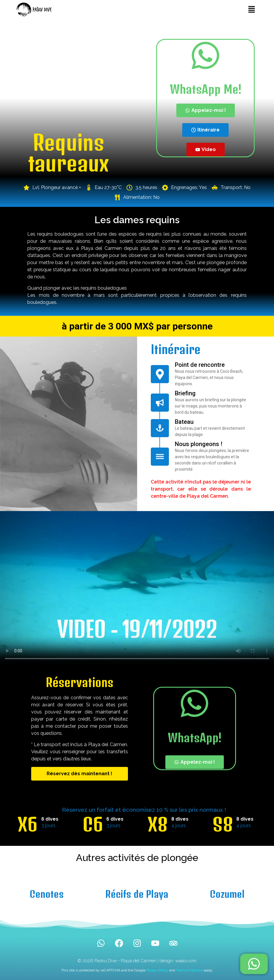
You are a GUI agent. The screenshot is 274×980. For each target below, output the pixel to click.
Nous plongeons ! (199, 444)
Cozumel (227, 894)
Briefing (185, 393)
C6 (93, 824)
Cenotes (47, 894)
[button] (251, 10)
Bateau (184, 422)
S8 (223, 824)
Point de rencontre (200, 365)
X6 (27, 824)
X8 (158, 824)
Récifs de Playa (137, 894)
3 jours (48, 826)
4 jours (179, 826)
